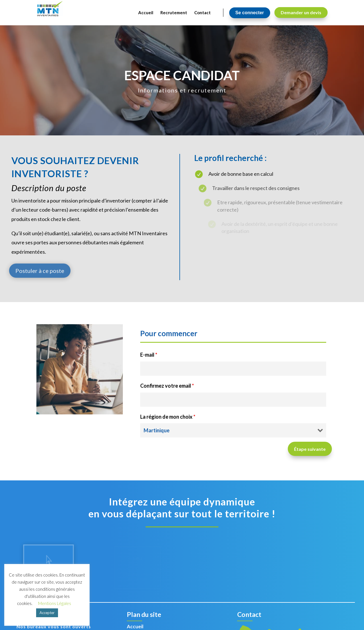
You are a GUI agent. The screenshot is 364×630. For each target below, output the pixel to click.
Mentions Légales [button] (55, 603)
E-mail (149, 355)
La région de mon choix (168, 417)
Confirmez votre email (167, 386)
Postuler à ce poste (40, 281)
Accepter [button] (47, 613)
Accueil (135, 626)
